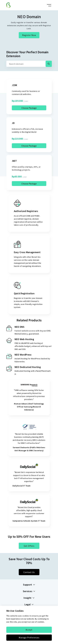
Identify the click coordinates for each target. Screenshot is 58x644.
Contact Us (29, 572)
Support (29, 585)
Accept (29, 630)
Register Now (29, 35)
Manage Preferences (29, 638)
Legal (29, 604)
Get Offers (29, 546)
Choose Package (29, 108)
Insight (29, 598)
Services (29, 591)
